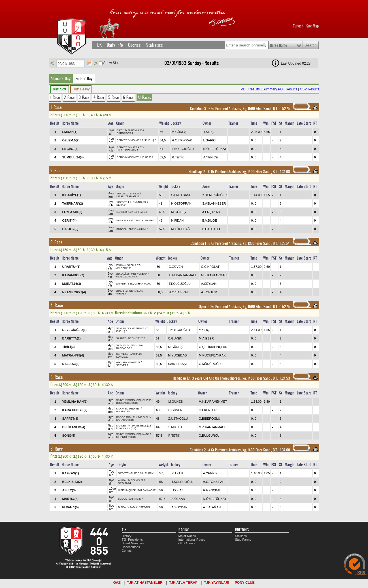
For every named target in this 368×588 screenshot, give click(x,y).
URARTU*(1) (71, 267)
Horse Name (278, 45)
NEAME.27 (134, 362)
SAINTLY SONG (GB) (128, 400)
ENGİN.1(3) (70, 149)
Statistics (155, 45)
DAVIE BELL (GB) (142, 426)
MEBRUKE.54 (139, 274)
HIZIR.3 (123, 490)
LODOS (123, 499)
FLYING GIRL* (142, 417)
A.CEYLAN (209, 284)
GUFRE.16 (137, 473)
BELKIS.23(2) (72, 482)
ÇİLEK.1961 (135, 490)
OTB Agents (187, 543)
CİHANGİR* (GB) (126, 437)
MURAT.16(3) (72, 284)
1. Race (55, 97)
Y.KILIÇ (208, 132)
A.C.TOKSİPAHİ (214, 482)
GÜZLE (147, 400)
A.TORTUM (209, 292)
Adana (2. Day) (61, 78)
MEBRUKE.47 (140, 328)
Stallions (241, 536)
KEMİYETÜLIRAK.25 (140, 157)
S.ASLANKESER (214, 203)
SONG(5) (69, 436)
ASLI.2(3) (69, 490)
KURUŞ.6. (122, 331)
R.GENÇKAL (212, 490)
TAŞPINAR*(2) (73, 203)
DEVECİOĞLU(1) (75, 330)
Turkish (298, 26)
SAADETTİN (123, 426)
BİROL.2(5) (70, 229)
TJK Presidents (132, 540)
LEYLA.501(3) (72, 212)
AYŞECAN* (133, 220)
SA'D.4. (144, 212)
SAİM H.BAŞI (180, 195)
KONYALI (122, 229)
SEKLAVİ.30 (123, 328)
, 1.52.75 (281, 109)
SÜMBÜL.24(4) (73, 157)
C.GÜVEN (176, 267)
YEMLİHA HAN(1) (75, 402)
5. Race (113, 97)
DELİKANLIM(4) (74, 427)
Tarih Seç (89, 63)
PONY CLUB (245, 583)
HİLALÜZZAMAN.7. (127, 277)
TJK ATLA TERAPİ (184, 583)
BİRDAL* (123, 507)
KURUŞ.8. (151, 140)
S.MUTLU (175, 427)
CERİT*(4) (70, 220)
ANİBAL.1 (124, 480)
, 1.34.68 (281, 172)
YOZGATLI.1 (124, 202)
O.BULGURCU (209, 436)
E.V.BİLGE (210, 220)
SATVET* (121, 284)
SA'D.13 (121, 345)
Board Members (133, 543)
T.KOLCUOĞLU (183, 149)
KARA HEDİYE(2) (75, 410)
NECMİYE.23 (136, 338)
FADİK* (134, 507)
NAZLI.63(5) (71, 364)
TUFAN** (150, 473)
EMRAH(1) (70, 132)
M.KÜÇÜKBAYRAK (212, 355)
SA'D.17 (121, 130)
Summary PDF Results (280, 89)
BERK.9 (121, 205)
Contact (127, 551)
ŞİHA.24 (135, 194)
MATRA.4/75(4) (73, 355)
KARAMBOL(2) (73, 275)
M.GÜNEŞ (179, 132)
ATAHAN (121, 265)
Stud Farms (243, 540)
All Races (144, 97)
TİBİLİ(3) (69, 347)
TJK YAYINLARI (217, 583)
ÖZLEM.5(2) (71, 140)
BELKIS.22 (137, 480)
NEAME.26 (137, 140)
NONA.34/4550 (138, 229)
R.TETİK (178, 157)
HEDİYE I (135, 409)
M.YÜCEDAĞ (181, 229)
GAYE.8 (133, 212)
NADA (146, 434)
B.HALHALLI (211, 229)
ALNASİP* (148, 220)
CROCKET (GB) (127, 428)
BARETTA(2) (72, 338)
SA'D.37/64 (125, 483)
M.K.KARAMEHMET (213, 402)
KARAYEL (122, 409)
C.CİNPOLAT (210, 267)
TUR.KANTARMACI (182, 275)
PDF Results (250, 89)
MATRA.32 (136, 147)
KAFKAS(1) (71, 473)
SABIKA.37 (134, 265)
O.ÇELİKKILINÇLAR (213, 347)
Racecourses (131, 547)
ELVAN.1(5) (71, 507)
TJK (99, 45)
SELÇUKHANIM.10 (139, 284)
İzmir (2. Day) (84, 78)
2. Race (69, 97)
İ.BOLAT (177, 490)
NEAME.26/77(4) (74, 292)
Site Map (312, 26)
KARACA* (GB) (125, 420)
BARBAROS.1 (125, 133)
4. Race (99, 97)
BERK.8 (121, 157)
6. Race (128, 97)
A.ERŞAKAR (211, 212)
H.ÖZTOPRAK (182, 140)
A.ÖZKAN (178, 499)
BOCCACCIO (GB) (127, 403)
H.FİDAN (177, 220)
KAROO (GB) (124, 417)
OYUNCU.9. (140, 202)
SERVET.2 (123, 140)
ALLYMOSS (123, 411)
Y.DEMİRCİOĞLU (215, 195)
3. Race (84, 97)
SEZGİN (145, 507)
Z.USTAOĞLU (178, 419)
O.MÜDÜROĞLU (211, 364)
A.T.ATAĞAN (212, 507)
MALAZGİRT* (123, 268)
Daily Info (115, 45)
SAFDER (122, 212)
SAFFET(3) (70, 419)
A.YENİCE (210, 157)
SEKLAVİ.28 (123, 274)
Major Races (187, 536)
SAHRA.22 (136, 354)
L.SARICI (210, 140)
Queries (134, 45)
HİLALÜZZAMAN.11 (128, 150)
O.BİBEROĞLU (209, 419)
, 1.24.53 (281, 378)
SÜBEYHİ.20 (135, 130)
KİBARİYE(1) (72, 195)
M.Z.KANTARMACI (214, 275)
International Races (192, 540)
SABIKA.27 (135, 499)
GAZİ (117, 583)
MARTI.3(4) (70, 499)
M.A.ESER (206, 338)
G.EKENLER (208, 410)
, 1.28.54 (281, 243)
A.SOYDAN (179, 507)
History (127, 536)
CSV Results (309, 89)
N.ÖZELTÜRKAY (215, 149)
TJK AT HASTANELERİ (145, 583)
